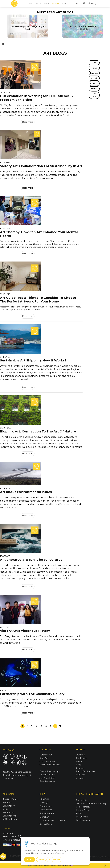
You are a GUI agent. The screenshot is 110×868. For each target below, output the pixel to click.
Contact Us (81, 800)
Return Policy (83, 810)
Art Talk (94, 78)
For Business (82, 817)
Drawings (44, 803)
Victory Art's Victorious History (25, 631)
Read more (28, 122)
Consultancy (9, 806)
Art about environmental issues (26, 492)
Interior (94, 89)
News (94, 68)
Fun (94, 63)
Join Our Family (10, 799)
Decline (57, 859)
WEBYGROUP (103, 857)
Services (47, 3)
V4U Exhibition (10, 819)
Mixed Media (46, 810)
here (53, 866)
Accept (30, 859)
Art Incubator (74, 3)
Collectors (95, 83)
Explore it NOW (64, 866)
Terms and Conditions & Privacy (91, 803)
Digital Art (44, 817)
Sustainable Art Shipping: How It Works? (33, 360)
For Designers (83, 820)
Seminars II (8, 812)
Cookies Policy (83, 807)
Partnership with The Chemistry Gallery (32, 694)
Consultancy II (10, 816)
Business (94, 73)
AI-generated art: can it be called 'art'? (31, 560)
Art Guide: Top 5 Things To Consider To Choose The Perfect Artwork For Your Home (38, 300)
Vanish (6, 809)
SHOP (31, 3)
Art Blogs (56, 3)
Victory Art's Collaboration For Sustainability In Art (41, 166)
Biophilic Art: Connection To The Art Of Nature (38, 431)
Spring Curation (47, 824)
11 (60, 726)
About (64, 3)
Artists (39, 3)
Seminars (7, 803)
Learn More (94, 95)
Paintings (44, 799)
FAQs (79, 813)
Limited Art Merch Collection (53, 821)
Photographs (46, 806)
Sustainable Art (47, 813)
